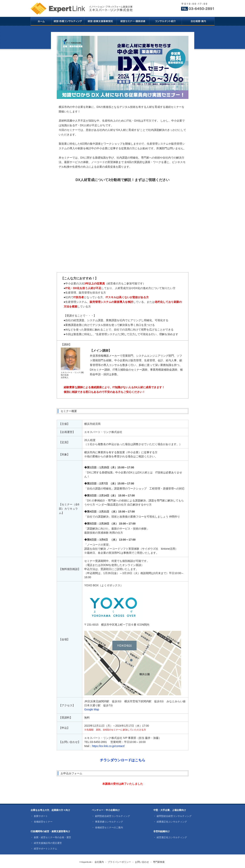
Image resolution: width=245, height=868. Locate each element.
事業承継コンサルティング (109, 822)
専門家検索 (159, 862)
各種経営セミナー (43, 822)
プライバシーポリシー (119, 862)
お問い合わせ (142, 862)
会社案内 (99, 862)
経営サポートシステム (46, 849)
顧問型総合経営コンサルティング (113, 816)
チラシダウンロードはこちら (123, 760)
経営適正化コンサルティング (172, 837)
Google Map (92, 709)
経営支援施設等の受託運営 (48, 843)
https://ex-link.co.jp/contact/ (108, 746)
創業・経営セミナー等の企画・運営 (52, 837)
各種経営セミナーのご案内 (109, 828)
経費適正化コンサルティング (172, 822)
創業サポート (41, 816)
